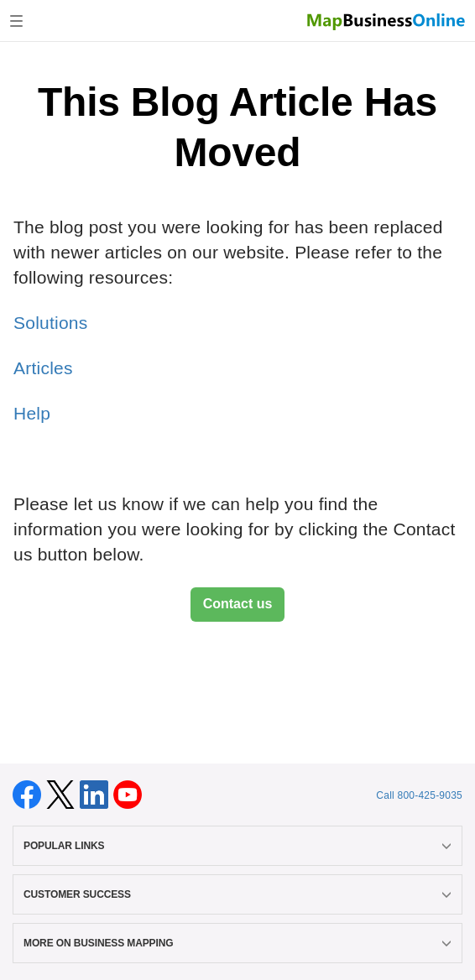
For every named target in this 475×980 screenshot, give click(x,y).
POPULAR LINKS (237, 846)
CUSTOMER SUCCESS (237, 894)
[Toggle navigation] (16, 21)
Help (32, 413)
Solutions (50, 323)
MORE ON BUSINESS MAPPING (237, 943)
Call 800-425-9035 (419, 795)
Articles (43, 368)
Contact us (238, 604)
